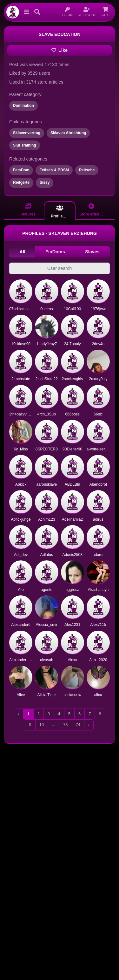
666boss (72, 414)
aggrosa (72, 590)
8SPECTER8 (47, 449)
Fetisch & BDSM (54, 170)
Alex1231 (72, 625)
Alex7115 (98, 625)
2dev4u (98, 344)
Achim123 (46, 519)
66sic (98, 414)
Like (60, 50)
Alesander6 (21, 625)
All (22, 252)
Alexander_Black (23, 660)
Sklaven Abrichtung (68, 133)
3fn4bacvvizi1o (22, 414)
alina (98, 695)
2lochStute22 (47, 379)
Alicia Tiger (47, 695)
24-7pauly (73, 344)
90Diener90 (72, 449)
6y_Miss (21, 449)
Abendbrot (98, 484)
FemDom (21, 170)
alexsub (46, 660)
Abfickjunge (21, 519)
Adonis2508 (72, 555)
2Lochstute (21, 379)
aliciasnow (72, 695)
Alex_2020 (98, 660)
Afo (21, 590)
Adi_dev (21, 555)
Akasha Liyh (98, 590)
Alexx (72, 660)
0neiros (46, 309)
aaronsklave (47, 484)
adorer (98, 555)
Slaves (92, 252)
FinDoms (55, 252)
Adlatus (47, 555)
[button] (25, 12)
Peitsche (87, 170)
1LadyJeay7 (47, 344)
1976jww (98, 309)
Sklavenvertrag (27, 133)
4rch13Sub (47, 414)
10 (42, 725)
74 (78, 725)
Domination (23, 106)
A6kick (21, 484)
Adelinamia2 (72, 519)
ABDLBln (73, 484)
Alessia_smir (47, 625)
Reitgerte (21, 182)
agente (47, 590)
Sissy (45, 182)
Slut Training (25, 145)
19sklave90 (21, 344)
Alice (21, 695)
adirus (98, 519)
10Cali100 (72, 309)
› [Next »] (89, 725)
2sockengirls (73, 379)
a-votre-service (99, 449)
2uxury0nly (98, 379)
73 (65, 725)
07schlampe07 (22, 309)
